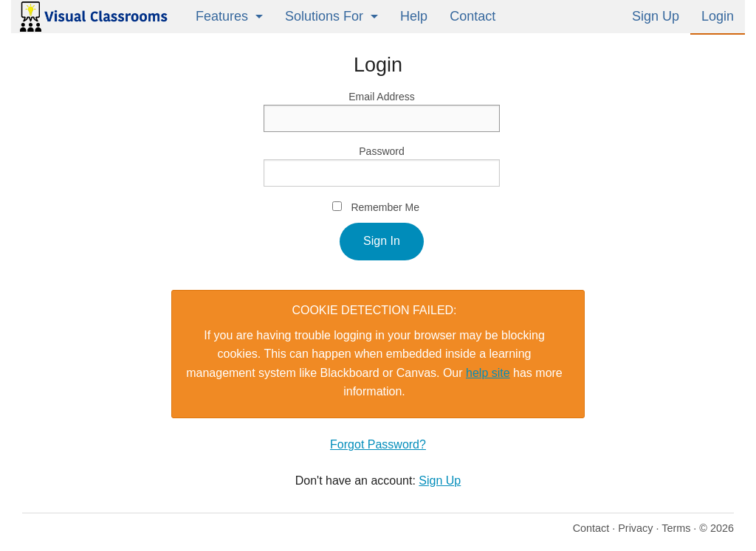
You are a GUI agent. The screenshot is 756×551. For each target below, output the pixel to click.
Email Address (381, 97)
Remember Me (385, 207)
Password (381, 151)
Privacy (635, 528)
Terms (676, 528)
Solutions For (324, 16)
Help (414, 16)
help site (488, 373)
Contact (472, 16)
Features (222, 16)
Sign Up (656, 16)
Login (718, 16)
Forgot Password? (378, 444)
